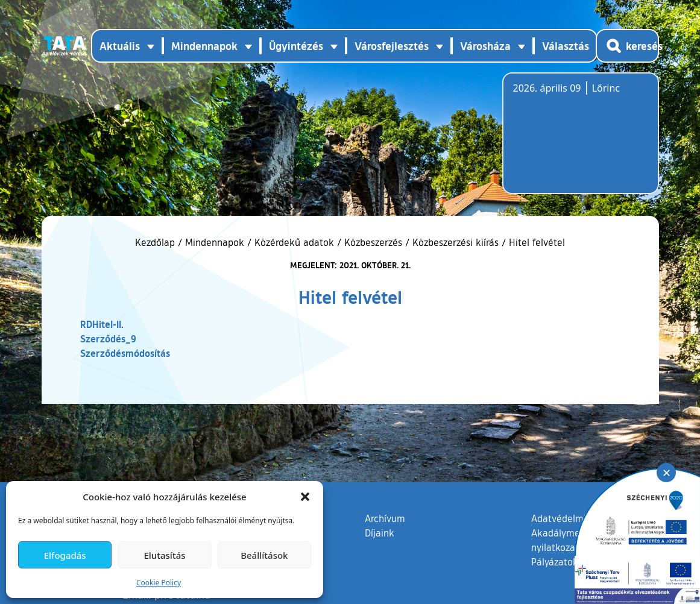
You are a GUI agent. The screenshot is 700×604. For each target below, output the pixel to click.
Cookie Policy (159, 583)
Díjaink (380, 533)
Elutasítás (164, 555)
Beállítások (264, 555)
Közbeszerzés (373, 242)
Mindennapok (215, 242)
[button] (305, 497)
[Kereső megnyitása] (627, 46)
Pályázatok (555, 562)
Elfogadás (65, 555)
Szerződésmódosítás (125, 353)
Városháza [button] (485, 46)
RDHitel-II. (102, 324)
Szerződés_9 (108, 338)
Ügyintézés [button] (296, 46)
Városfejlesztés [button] (392, 46)
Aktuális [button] (120, 46)
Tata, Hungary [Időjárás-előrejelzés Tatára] (581, 140)
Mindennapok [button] (204, 46)
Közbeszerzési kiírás (456, 242)
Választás (566, 46)
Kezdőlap (156, 242)
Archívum (385, 518)
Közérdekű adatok (294, 242)
